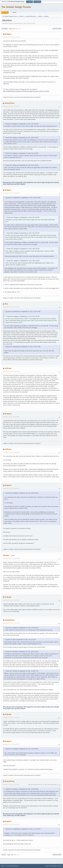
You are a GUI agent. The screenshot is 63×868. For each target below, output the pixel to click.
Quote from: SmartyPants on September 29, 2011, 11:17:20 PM (23, 829)
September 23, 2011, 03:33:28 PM (11, 193)
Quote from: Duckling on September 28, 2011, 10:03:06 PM (22, 789)
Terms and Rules (53, 866)
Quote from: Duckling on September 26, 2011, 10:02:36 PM (22, 749)
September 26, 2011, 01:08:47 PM (11, 558)
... (19, 29)
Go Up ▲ (60, 866)
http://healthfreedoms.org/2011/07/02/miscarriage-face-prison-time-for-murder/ (26, 91)
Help (46, 866)
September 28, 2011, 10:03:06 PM (11, 717)
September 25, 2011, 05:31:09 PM (11, 417)
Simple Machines (14, 866)
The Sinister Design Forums (16, 7)
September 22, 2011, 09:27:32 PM (11, 37)
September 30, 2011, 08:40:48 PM (11, 824)
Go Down (5, 29)
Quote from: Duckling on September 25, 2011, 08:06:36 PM (22, 493)
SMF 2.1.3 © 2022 (5, 866)
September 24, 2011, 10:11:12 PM (11, 307)
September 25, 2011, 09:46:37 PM (11, 488)
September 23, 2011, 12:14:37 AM (11, 106)
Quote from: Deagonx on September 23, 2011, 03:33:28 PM (22, 628)
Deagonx (8, 34)
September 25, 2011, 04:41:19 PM (11, 371)
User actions (57, 29)
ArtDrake (8, 368)
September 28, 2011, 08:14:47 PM (11, 623)
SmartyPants (10, 103)
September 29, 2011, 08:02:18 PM (11, 744)
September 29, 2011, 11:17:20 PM (11, 784)
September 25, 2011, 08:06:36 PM (11, 452)
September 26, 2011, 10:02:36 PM (11, 600)
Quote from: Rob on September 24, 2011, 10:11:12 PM (21, 640)
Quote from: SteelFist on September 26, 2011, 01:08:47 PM (22, 671)
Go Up (4, 855)
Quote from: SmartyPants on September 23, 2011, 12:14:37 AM (23, 198)
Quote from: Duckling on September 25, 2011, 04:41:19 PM (22, 652)
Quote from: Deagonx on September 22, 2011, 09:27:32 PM (22, 124)
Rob (6, 304)
